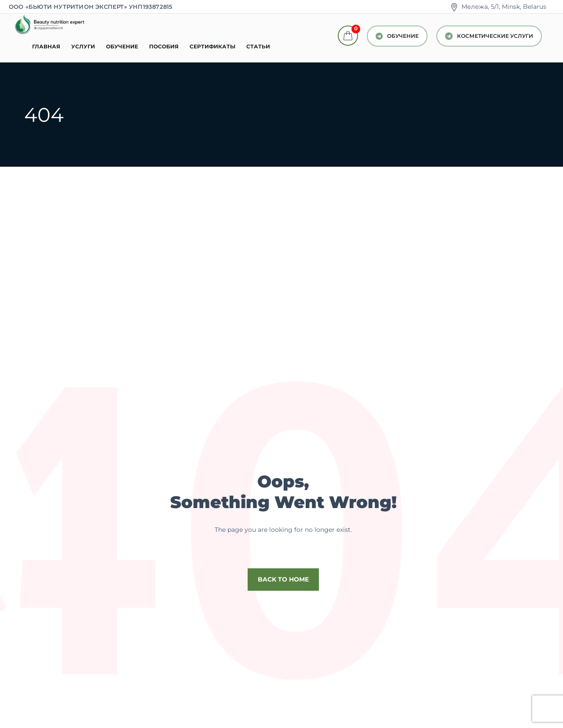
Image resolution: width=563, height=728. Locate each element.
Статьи (258, 46)
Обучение (122, 46)
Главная (46, 46)
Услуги (83, 46)
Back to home (283, 579)
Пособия (164, 46)
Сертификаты (212, 46)
